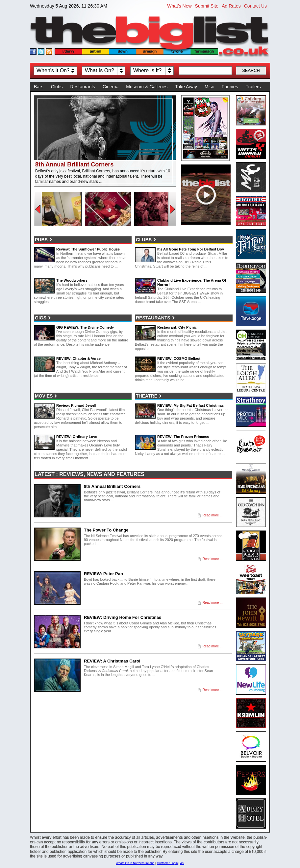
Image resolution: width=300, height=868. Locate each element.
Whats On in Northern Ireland (135, 863)
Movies (44, 396)
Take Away (186, 87)
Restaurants (83, 87)
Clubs (57, 87)
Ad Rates (231, 6)
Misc (209, 87)
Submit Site (207, 6)
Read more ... (213, 515)
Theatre (147, 396)
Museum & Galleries (147, 87)
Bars (39, 87)
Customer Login (167, 863)
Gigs (41, 318)
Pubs (41, 240)
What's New (179, 6)
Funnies (230, 87)
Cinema (111, 87)
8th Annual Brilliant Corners (74, 164)
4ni (182, 863)
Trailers (253, 87)
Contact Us (255, 6)
